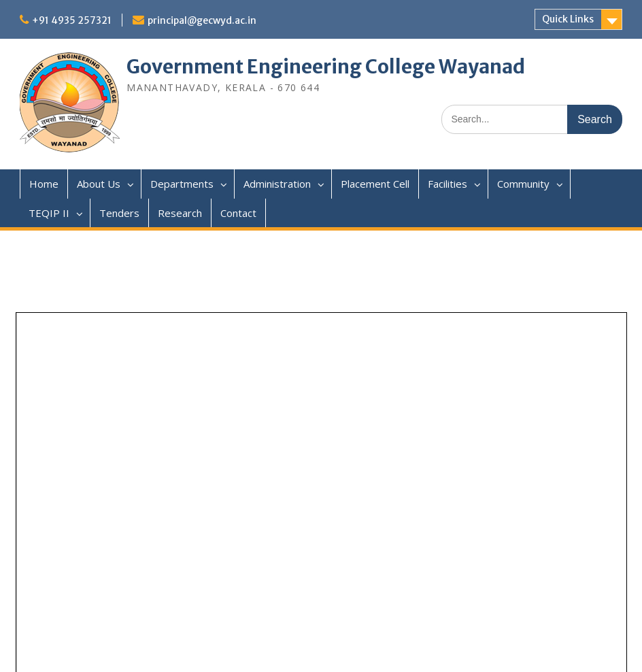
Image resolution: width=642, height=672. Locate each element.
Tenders (119, 213)
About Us (99, 184)
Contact (238, 213)
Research (180, 213)
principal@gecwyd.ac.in (202, 20)
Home (44, 184)
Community (523, 184)
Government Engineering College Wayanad (326, 67)
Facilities (447, 184)
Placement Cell (375, 184)
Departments (182, 184)
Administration (277, 184)
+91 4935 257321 (72, 20)
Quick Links (568, 19)
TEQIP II (49, 213)
